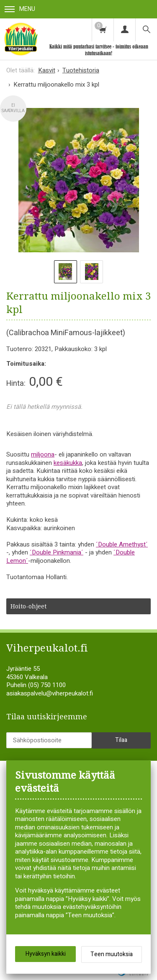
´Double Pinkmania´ (57, 552)
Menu (20, 9)
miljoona (43, 454)
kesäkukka (68, 463)
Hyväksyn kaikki (46, 954)
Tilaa (121, 740)
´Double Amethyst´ (122, 544)
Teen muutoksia (112, 954)
